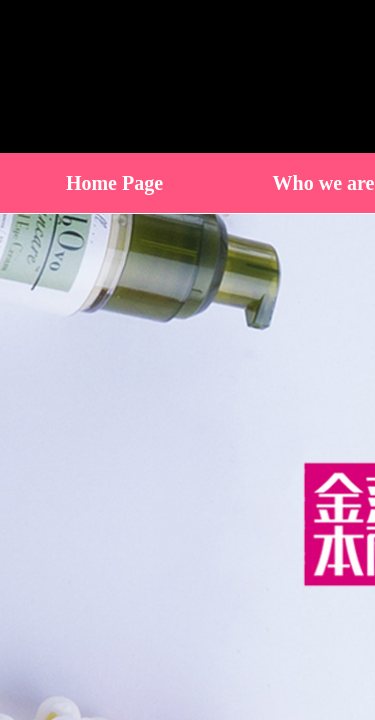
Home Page (114, 183)
